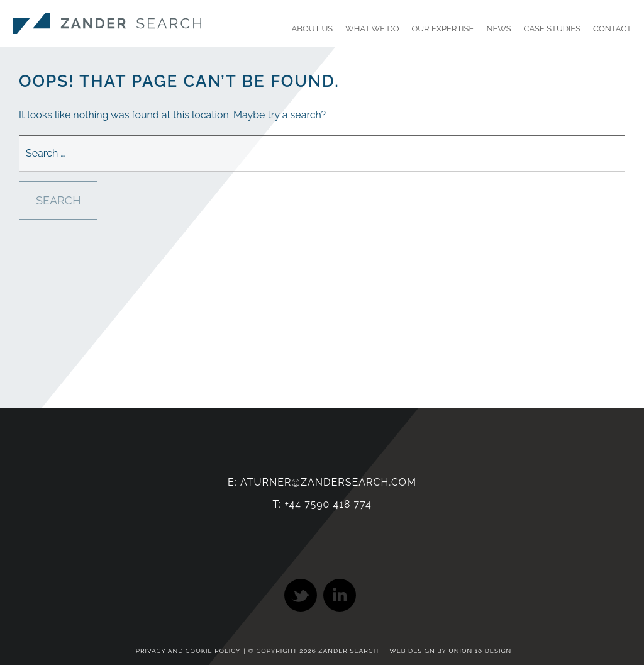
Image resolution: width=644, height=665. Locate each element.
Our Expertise (443, 29)
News (498, 29)
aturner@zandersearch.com (328, 482)
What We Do (372, 29)
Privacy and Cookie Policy (188, 651)
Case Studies (552, 29)
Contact (612, 29)
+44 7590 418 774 (328, 504)
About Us (313, 29)
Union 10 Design (480, 651)
